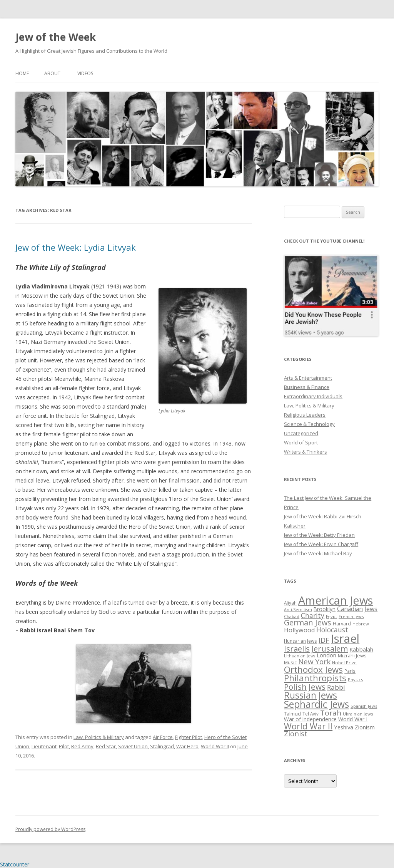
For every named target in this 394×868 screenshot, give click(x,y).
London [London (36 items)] (326, 655)
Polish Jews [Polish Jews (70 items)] (305, 687)
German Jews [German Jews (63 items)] (308, 623)
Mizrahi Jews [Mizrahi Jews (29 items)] (352, 655)
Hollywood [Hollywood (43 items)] (299, 630)
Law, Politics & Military (99, 737)
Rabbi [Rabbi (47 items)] (336, 687)
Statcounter (15, 864)
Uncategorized (301, 433)
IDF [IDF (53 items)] (324, 640)
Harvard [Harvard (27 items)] (342, 624)
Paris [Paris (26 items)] (350, 671)
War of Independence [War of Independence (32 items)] (310, 719)
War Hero (187, 746)
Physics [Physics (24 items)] (355, 679)
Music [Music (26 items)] (290, 662)
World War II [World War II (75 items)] (308, 726)
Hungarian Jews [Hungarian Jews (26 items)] (301, 641)
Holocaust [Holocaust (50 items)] (332, 630)
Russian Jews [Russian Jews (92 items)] (311, 695)
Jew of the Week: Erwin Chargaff (321, 544)
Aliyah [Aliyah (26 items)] (290, 603)
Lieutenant (44, 746)
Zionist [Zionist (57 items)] (296, 734)
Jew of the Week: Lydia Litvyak (76, 247)
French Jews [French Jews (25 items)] (351, 616)
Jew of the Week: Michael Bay (318, 553)
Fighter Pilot (189, 737)
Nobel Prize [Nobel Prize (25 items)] (344, 663)
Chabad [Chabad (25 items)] (292, 616)
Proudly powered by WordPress (50, 829)
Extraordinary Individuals (313, 396)
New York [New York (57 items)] (314, 662)
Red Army (82, 746)
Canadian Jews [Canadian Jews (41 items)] (357, 609)
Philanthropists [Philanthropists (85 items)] (315, 678)
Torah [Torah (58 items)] (331, 713)
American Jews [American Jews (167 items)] (336, 600)
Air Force (163, 737)
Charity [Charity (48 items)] (313, 615)
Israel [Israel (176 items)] (345, 638)
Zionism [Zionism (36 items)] (365, 727)
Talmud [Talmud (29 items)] (292, 714)
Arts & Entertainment (308, 378)
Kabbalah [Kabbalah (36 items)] (361, 649)
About (52, 73)
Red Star (106, 746)
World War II (215, 746)
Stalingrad (162, 746)
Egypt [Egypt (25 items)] (331, 616)
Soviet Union (133, 746)
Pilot (64, 746)
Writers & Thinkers (306, 452)
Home (22, 73)
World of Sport (301, 442)
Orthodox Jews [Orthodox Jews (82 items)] (313, 669)
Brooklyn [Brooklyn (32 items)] (325, 609)
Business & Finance (307, 387)
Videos (85, 73)
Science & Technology (309, 424)
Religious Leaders (305, 415)
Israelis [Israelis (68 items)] (297, 648)
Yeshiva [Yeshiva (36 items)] (344, 727)
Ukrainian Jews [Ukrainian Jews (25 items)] (358, 714)
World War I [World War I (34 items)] (353, 719)
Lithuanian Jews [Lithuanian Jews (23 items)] (300, 656)
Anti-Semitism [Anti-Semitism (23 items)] (298, 610)
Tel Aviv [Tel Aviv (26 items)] (311, 714)
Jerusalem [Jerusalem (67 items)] (330, 648)
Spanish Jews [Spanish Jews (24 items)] (364, 706)
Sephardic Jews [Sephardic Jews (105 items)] (316, 704)
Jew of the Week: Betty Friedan (319, 535)
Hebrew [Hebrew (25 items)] (361, 624)
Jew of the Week (56, 37)
